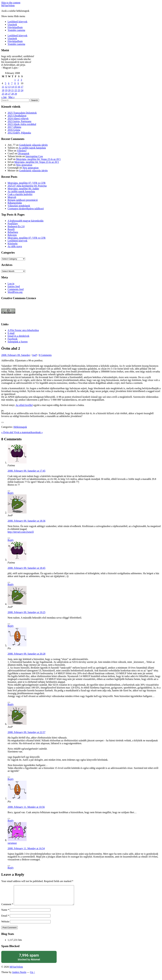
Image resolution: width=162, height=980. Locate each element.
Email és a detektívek (18, 336)
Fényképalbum (15, 27)
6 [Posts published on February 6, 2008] (9, 83)
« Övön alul (8, 432)
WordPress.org (15, 292)
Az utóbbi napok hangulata (32, 148)
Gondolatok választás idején (33, 145)
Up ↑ (33, 976)
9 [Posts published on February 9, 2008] (18, 83)
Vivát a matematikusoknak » (28, 432)
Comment (7, 908)
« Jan (4, 97)
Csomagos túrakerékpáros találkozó (26, 209)
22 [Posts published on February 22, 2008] (16, 90)
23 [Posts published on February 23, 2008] (19, 90)
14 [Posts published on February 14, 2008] (12, 87)
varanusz (12, 843)
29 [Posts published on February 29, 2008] (16, 94)
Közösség (12, 243)
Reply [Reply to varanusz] (11, 868)
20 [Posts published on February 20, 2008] (9, 90)
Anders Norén (19, 976)
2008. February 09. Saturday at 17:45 (26, 471)
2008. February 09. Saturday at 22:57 (26, 732)
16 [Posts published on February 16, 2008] (19, 87)
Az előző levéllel (24, 405)
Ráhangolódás (15, 203)
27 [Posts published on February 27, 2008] (9, 94)
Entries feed (14, 286)
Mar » (11, 97)
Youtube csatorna (16, 30)
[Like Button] (3, 422)
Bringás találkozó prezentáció (23, 200)
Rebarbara (13, 232)
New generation (24, 165)
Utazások (12, 24)
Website (5, 925)
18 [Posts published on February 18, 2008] (3, 90)
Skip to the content (11, 3)
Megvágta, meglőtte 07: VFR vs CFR (27, 183)
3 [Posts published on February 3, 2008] (21, 80)
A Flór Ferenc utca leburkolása (23, 330)
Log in (11, 284)
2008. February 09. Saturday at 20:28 (26, 654)
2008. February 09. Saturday (16, 355)
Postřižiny (13, 224)
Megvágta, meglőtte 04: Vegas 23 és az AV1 (38, 159)
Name (5, 914)
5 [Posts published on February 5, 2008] (6, 83)
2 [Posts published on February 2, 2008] (18, 80)
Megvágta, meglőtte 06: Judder (23, 189)
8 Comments (45, 355)
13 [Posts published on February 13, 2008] (9, 87)
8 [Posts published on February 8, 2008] (15, 83)
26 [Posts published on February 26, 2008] (6, 94)
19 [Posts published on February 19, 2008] (6, 90)
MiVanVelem (8, 5)
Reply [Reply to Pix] (11, 704)
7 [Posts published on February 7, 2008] (12, 83)
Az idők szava (15, 246)
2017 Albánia (14, 127)
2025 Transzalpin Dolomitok (22, 113)
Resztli (11, 229)
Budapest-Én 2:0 (16, 226)
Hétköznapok (20, 427)
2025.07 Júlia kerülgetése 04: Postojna (27, 186)
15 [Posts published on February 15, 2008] (16, 87)
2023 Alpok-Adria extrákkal (22, 124)
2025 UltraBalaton (17, 116)
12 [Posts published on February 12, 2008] (6, 87)
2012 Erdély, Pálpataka (19, 133)
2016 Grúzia (14, 130)
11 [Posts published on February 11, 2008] (3, 87)
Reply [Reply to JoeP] (11, 540)
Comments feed (16, 289)
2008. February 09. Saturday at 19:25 (26, 612)
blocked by (29, 961)
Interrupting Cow (34, 156)
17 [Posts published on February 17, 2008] (22, 87)
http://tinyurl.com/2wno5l (21, 532)
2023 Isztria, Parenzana (19, 121)
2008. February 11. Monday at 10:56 (26, 807)
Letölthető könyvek (17, 22)
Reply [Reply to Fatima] (11, 493)
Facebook (12, 339)
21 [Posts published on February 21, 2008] (12, 90)
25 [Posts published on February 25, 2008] (3, 94)
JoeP (34, 355)
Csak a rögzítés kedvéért (20, 194)
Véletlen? (22, 151)
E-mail (11, 333)
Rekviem (12, 235)
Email (5, 919)
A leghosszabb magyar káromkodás (26, 221)
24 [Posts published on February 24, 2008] (22, 90)
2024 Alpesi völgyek (18, 118)
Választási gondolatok (19, 206)
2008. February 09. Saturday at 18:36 (26, 521)
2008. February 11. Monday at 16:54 (26, 848)
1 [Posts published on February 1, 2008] (15, 80)
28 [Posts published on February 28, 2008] (12, 94)
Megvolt (12, 197)
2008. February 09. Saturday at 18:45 (26, 568)
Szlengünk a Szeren (18, 342)
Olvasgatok (23, 153)
